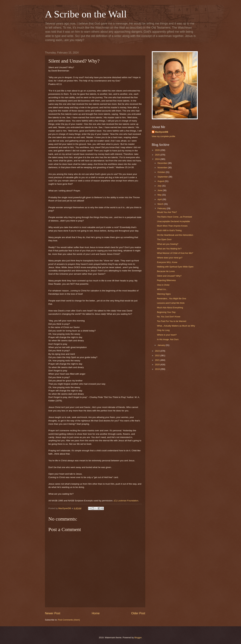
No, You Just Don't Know (169, 317)
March (161, 204)
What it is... (162, 289)
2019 (158, 369)
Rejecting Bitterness (166, 280)
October (162, 172)
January (162, 345)
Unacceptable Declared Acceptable (173, 221)
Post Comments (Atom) (69, 620)
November (163, 168)
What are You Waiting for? (169, 249)
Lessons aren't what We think (171, 303)
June (160, 190)
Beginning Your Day (166, 312)
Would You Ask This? (167, 212)
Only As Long (163, 330)
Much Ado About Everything (170, 308)
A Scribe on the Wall (86, 14)
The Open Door (164, 239)
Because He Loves (166, 271)
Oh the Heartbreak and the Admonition (175, 235)
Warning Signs (164, 294)
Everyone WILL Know (167, 262)
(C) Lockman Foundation (126, 501)
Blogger (138, 638)
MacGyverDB (162, 132)
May (160, 195)
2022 (158, 355)
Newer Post (53, 613)
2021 (158, 360)
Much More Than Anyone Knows (172, 226)
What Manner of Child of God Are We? (175, 253)
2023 (158, 351)
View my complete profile (164, 136)
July (160, 186)
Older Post (138, 613)
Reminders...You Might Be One (172, 299)
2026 (158, 150)
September (163, 177)
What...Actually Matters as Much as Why (176, 326)
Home (96, 613)
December (163, 163)
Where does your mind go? (170, 258)
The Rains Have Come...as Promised (175, 217)
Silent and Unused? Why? (169, 276)
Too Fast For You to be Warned (172, 321)
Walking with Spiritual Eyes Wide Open (175, 267)
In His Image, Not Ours (168, 339)
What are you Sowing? (168, 244)
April (160, 199)
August (161, 181)
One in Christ (163, 285)
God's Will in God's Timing (169, 230)
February (162, 208)
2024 (158, 159)
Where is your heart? (167, 335)
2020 (158, 365)
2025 (158, 155)
